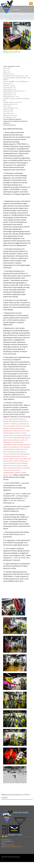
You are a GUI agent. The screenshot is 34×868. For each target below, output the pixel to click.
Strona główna (17, 9)
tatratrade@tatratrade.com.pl (14, 853)
